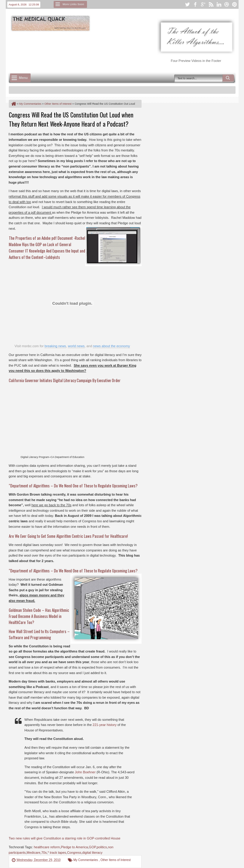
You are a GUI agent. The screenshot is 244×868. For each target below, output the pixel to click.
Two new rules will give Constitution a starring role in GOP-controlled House (65, 838)
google (203, 4)
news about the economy (112, 346)
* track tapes (57, 853)
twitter (187, 4)
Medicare (33, 853)
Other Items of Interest (115, 860)
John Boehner (85, 772)
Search (228, 78)
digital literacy (92, 853)
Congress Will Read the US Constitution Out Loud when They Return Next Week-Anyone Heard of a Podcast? (71, 119)
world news (76, 346)
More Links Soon (74, 4)
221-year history (105, 725)
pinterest (235, 4)
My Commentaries (86, 860)
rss (211, 4)
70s (44, 853)
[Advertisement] (119, 49)
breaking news (55, 346)
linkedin (219, 4)
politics (102, 847)
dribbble (227, 4)
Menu (23, 78)
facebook (195, 4)
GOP (92, 847)
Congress (74, 853)
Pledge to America (74, 847)
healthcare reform (47, 847)
